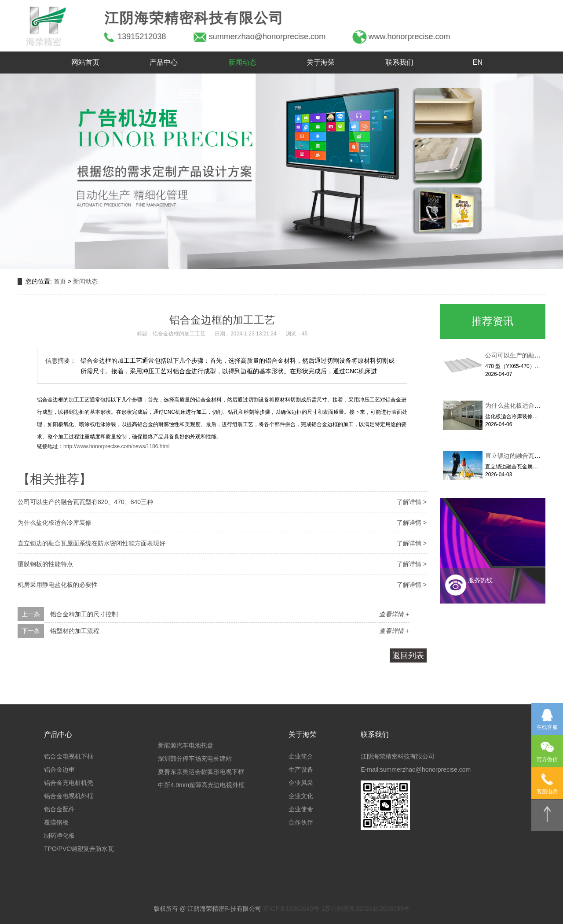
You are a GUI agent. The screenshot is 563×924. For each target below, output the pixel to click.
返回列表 (408, 655)
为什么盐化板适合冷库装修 (55, 523)
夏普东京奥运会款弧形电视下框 (201, 772)
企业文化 (301, 796)
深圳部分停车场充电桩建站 (195, 758)
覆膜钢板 (56, 822)
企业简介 (301, 756)
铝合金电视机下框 (69, 756)
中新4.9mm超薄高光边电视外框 (201, 785)
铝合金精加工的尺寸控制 (84, 614)
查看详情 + (394, 614)
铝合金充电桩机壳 (69, 783)
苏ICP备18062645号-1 (294, 909)
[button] (30, 171)
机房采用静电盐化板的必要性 (58, 585)
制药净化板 (59, 836)
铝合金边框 (59, 769)
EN (478, 62)
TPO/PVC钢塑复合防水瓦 (79, 849)
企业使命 (301, 809)
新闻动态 (242, 62)
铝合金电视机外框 (69, 796)
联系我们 (399, 62)
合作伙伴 (301, 822)
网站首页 (85, 62)
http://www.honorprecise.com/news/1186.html (116, 446)
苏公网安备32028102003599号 (367, 909)
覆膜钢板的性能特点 (45, 564)
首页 (60, 281)
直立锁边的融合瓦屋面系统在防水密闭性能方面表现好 (91, 543)
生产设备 (301, 769)
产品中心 (164, 62)
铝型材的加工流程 (75, 631)
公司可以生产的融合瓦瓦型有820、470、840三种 (85, 502)
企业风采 (301, 783)
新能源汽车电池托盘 (186, 745)
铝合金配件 (59, 809)
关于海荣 (321, 62)
